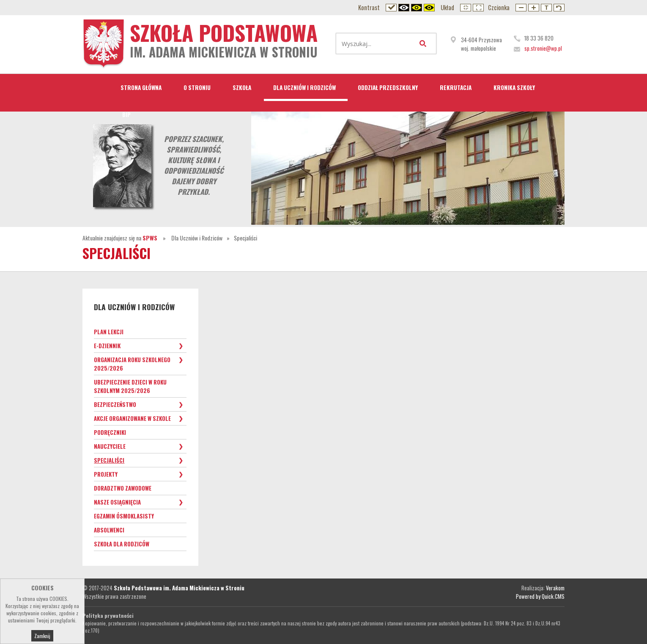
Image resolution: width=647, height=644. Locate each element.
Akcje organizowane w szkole (132, 418)
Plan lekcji (109, 332)
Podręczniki (110, 432)
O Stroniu (197, 87)
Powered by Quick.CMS (540, 596)
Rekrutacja (456, 87)
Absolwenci (109, 530)
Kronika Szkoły (514, 87)
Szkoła (242, 87)
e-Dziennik (107, 346)
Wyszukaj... (425, 44)
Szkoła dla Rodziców (122, 544)
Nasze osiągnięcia (117, 502)
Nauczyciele (110, 446)
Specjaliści (245, 238)
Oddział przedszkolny (388, 87)
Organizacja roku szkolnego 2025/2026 (132, 364)
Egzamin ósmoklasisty (124, 516)
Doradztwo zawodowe (123, 488)
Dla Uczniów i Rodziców (304, 87)
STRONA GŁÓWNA (141, 87)
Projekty (106, 474)
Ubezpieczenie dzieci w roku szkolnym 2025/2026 (130, 386)
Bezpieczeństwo (115, 404)
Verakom (555, 588)
